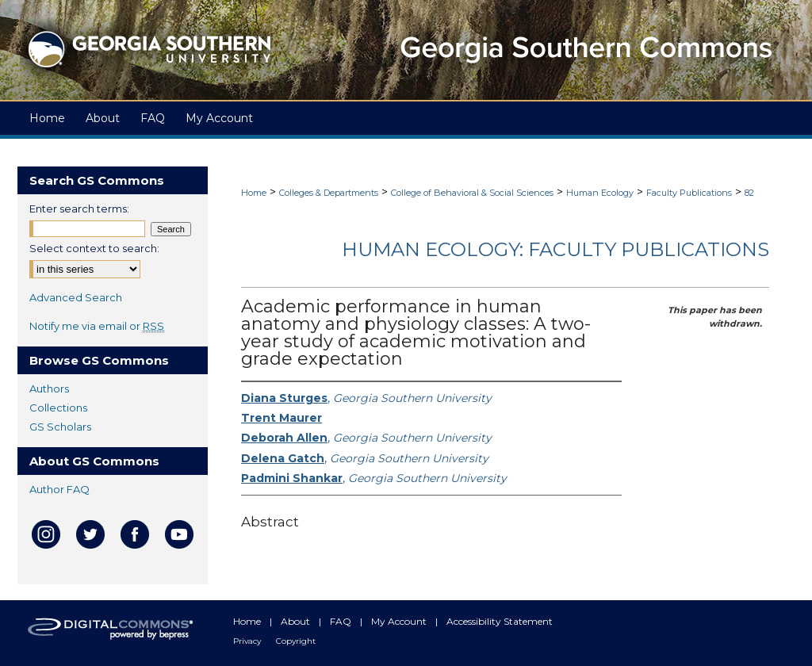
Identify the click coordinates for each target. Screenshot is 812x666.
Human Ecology (600, 193)
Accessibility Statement (500, 621)
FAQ (342, 621)
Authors (49, 388)
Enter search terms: (79, 209)
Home (254, 193)
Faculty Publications (689, 193)
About (297, 621)
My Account (400, 621)
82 (749, 193)
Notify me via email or (97, 326)
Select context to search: (94, 248)
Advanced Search (76, 297)
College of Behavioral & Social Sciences (472, 193)
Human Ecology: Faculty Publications (555, 249)
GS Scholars (60, 427)
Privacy (248, 641)
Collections (58, 408)
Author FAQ (59, 489)
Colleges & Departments (329, 193)
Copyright (296, 641)
